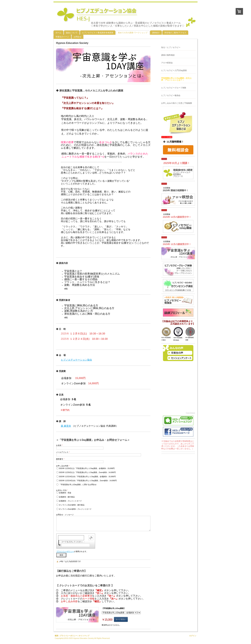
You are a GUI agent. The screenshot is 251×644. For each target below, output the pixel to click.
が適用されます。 (72, 551)
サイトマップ (84, 636)
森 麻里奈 (66, 426)
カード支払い (121, 619)
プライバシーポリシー (65, 551)
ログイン (193, 636)
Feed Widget (190, 413)
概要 (57, 636)
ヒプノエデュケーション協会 (76, 360)
